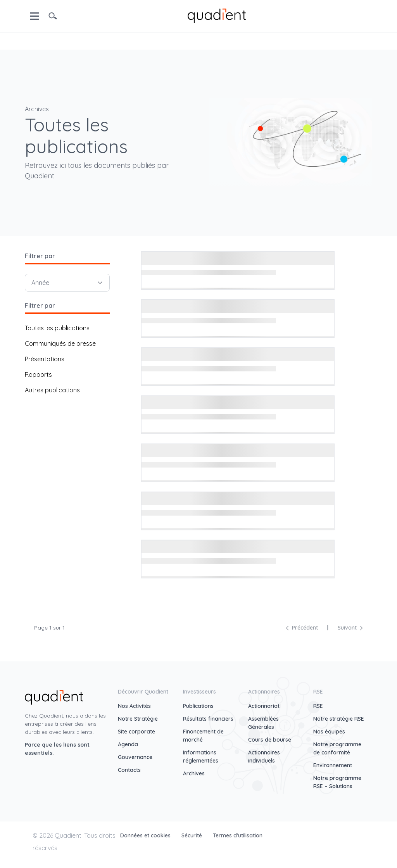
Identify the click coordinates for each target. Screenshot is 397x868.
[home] (217, 15)
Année (67, 283)
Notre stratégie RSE (339, 719)
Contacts (129, 770)
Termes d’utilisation (238, 835)
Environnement (333, 765)
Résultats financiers (208, 719)
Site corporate (136, 732)
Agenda (128, 744)
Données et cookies (146, 835)
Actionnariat (264, 706)
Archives (194, 773)
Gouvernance (135, 757)
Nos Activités (134, 706)
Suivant (350, 628)
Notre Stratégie (138, 719)
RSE (318, 706)
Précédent (302, 628)
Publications (198, 706)
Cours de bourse (270, 740)
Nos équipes (329, 732)
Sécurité (192, 835)
